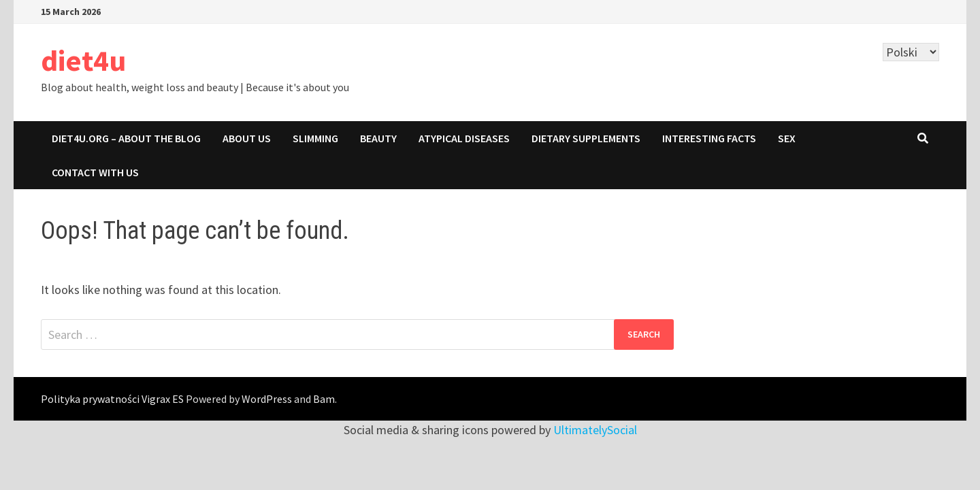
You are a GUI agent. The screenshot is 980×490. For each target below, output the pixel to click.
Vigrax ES (163, 399)
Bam (324, 399)
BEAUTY (378, 138)
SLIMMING (315, 138)
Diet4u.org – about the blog (126, 138)
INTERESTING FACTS (709, 138)
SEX (787, 138)
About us (247, 138)
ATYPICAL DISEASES (464, 138)
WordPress (267, 399)
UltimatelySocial (595, 430)
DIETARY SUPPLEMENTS (586, 138)
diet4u (83, 60)
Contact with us (95, 172)
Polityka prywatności (90, 399)
